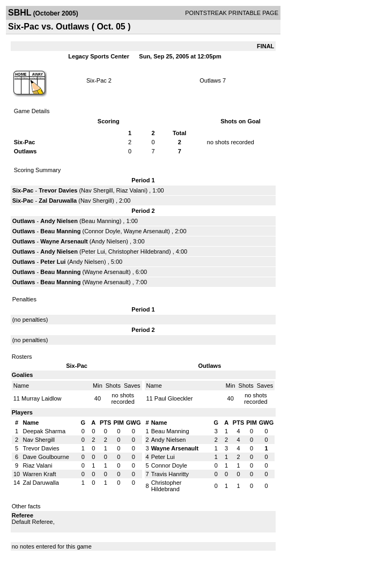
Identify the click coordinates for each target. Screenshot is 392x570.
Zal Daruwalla (58, 201)
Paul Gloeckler (174, 398)
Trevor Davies (58, 190)
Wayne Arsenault (146, 231)
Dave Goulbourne (46, 457)
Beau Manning (101, 221)
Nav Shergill (97, 190)
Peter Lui (93, 251)
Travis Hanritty (170, 474)
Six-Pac (97, 80)
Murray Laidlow (42, 398)
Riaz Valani (131, 190)
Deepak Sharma (45, 431)
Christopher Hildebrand (139, 251)
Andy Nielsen (59, 221)
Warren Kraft (40, 474)
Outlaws (210, 80)
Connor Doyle (102, 231)
